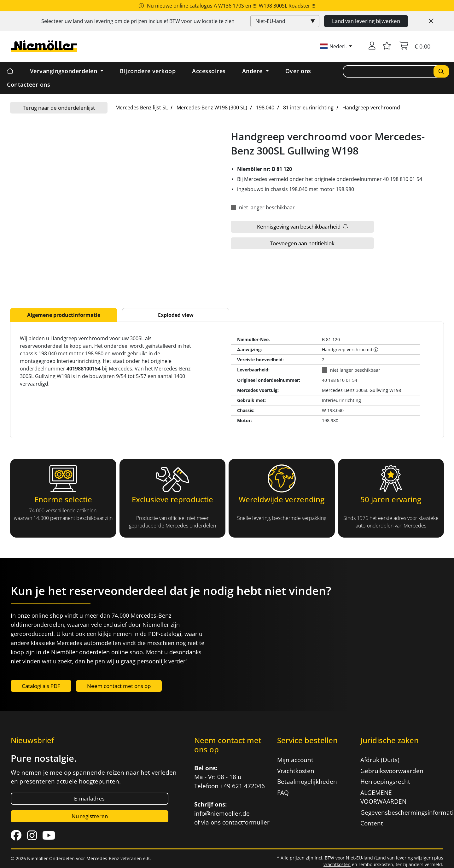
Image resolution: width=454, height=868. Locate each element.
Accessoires (209, 71)
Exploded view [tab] (176, 315)
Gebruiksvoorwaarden (392, 771)
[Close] (431, 21)
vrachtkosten (337, 864)
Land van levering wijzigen (404, 858)
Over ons (298, 71)
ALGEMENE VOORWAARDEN (383, 797)
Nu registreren (90, 816)
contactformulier (246, 822)
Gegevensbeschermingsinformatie (398, 813)
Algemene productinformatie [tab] (64, 315)
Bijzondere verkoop (148, 71)
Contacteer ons (29, 84)
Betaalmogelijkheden (307, 782)
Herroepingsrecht (385, 782)
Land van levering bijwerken (366, 21)
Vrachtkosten (296, 771)
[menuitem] (142, 108)
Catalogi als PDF (41, 686)
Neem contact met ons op (119, 686)
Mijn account (295, 760)
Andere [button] (253, 71)
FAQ (283, 793)
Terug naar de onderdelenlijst (59, 108)
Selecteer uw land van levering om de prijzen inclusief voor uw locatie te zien (138, 21)
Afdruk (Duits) (380, 760)
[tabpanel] (227, 380)
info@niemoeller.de (222, 813)
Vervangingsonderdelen (64, 71)
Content (372, 823)
